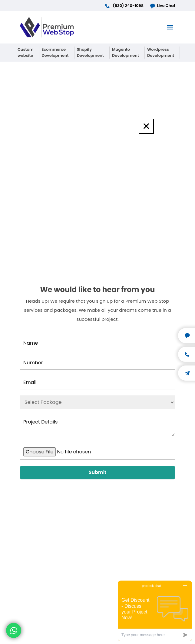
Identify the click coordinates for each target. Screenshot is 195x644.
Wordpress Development (161, 52)
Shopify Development (90, 52)
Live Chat (162, 6)
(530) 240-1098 (124, 6)
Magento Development (126, 52)
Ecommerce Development (55, 52)
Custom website (26, 52)
